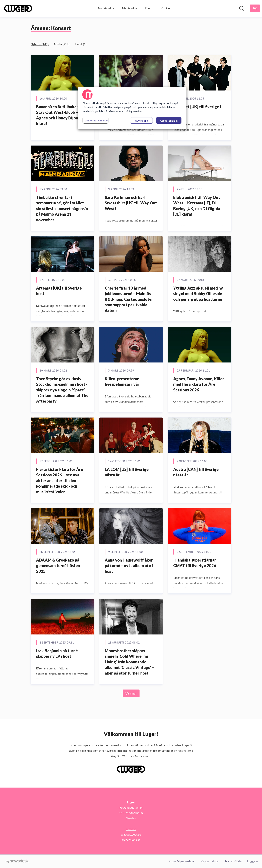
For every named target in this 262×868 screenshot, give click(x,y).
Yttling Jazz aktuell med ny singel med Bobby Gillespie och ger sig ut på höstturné (198, 294)
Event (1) (81, 44)
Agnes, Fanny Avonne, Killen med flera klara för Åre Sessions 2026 (199, 384)
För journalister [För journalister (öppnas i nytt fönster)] (210, 861)
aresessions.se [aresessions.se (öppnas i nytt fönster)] (131, 840)
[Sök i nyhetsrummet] (242, 8)
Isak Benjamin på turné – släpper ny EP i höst (58, 653)
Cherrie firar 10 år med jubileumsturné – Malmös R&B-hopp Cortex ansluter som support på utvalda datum (129, 299)
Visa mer (131, 693)
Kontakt (166, 8)
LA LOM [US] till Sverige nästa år (127, 472)
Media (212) (62, 44)
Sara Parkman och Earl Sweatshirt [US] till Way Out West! (131, 203)
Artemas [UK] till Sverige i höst (60, 291)
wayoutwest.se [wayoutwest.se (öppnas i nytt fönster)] (131, 834)
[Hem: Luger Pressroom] (18, 8)
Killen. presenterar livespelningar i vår (122, 381)
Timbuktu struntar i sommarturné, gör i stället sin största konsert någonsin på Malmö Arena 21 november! (62, 209)
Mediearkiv (129, 8)
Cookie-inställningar (95, 120)
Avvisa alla (142, 121)
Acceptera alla (169, 121)
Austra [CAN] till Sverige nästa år (196, 472)
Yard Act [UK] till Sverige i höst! (197, 109)
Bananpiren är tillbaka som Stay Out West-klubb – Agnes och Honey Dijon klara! (60, 115)
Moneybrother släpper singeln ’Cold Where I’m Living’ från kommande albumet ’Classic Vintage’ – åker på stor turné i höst (129, 662)
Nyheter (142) (40, 44)
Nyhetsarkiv (106, 8)
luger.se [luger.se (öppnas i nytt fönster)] (131, 829)
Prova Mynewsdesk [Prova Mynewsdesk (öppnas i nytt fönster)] (181, 861)
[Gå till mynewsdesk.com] (17, 861)
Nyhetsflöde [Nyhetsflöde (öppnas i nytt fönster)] (233, 861)
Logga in (252, 861)
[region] (132, 108)
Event (149, 8)
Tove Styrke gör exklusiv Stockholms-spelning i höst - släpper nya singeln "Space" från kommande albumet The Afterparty (62, 390)
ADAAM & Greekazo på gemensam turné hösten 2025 (58, 566)
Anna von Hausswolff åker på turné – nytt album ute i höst (129, 566)
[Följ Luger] (255, 8)
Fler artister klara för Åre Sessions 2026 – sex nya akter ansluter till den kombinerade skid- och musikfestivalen (60, 481)
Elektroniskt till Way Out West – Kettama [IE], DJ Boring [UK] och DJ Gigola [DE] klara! (197, 206)
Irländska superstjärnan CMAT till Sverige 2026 (195, 563)
